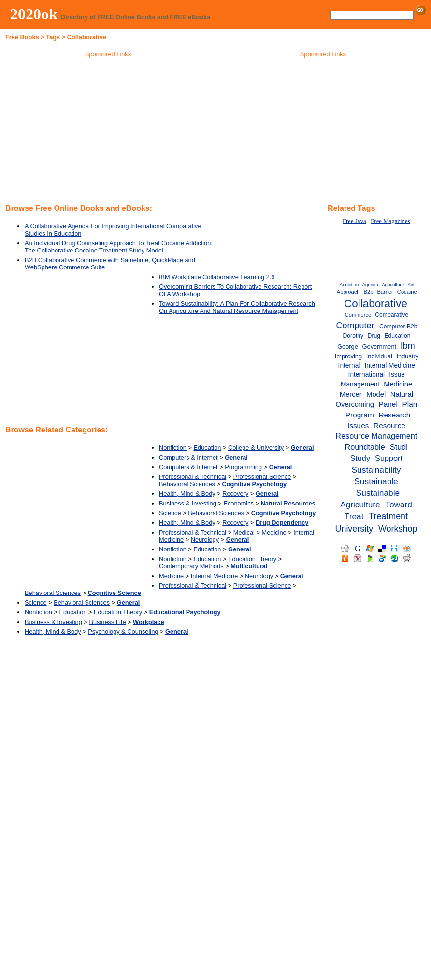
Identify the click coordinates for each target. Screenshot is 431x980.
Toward (399, 505)
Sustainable (376, 481)
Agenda (370, 285)
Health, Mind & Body (187, 494)
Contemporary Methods (191, 566)
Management (360, 384)
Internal (349, 365)
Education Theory (252, 559)
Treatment (388, 516)
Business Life (107, 622)
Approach (348, 292)
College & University (256, 448)
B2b (369, 292)
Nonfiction (173, 448)
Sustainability (376, 470)
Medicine (274, 532)
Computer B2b (398, 327)
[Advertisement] (108, 130)
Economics (238, 503)
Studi (399, 447)
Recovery (235, 494)
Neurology (205, 540)
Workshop (398, 529)
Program (360, 415)
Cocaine (407, 292)
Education (208, 448)
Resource (389, 425)
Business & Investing (188, 503)
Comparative (392, 315)
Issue (397, 375)
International (367, 375)
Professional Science (262, 477)
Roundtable (365, 447)
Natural (402, 394)
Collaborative (376, 304)
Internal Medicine (214, 576)
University (354, 529)
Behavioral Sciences (187, 484)
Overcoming (355, 404)
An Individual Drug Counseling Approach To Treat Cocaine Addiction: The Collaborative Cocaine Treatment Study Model (119, 247)
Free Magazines (390, 221)
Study (360, 458)
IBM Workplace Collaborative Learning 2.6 (217, 277)
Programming (243, 467)
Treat (354, 516)
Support (389, 458)
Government (380, 347)
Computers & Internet (188, 457)
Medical (244, 532)
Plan (410, 404)
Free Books (22, 37)
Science (170, 513)
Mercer (351, 394)
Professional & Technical (193, 477)
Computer (355, 326)
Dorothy (353, 336)
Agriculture (393, 285)
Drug (374, 336)
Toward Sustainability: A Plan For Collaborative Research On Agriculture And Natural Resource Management (237, 307)
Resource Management (376, 436)
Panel (388, 404)
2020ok (34, 14)
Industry (408, 356)
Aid (411, 285)
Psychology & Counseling (123, 631)
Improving (348, 356)
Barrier (385, 292)
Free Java (354, 221)
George (348, 347)
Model (376, 394)
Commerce (358, 315)
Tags (53, 37)
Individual (379, 356)
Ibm (408, 346)
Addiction (349, 285)
